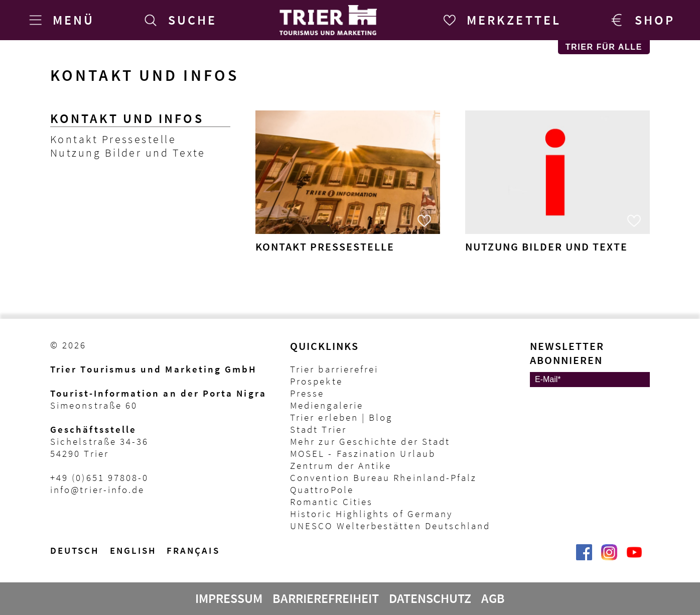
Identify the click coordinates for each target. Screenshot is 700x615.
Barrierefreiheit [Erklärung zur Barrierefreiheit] (326, 598)
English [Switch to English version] (133, 550)
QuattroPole (322, 489)
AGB (493, 598)
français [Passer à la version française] (193, 550)
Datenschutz (430, 598)
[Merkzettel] (500, 20)
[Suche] (179, 20)
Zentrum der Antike (341, 465)
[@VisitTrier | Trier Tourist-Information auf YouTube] (634, 557)
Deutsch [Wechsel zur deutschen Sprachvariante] (75, 550)
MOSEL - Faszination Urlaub (363, 453)
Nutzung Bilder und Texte (128, 153)
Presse (307, 393)
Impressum (229, 598)
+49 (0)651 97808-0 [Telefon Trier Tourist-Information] (99, 477)
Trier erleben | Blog (341, 417)
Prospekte (316, 381)
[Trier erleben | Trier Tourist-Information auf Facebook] (584, 557)
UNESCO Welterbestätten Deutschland (390, 526)
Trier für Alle (604, 47)
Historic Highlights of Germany (371, 514)
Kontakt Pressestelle (113, 139)
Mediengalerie (327, 405)
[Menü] (60, 20)
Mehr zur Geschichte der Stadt (370, 441)
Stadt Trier (318, 429)
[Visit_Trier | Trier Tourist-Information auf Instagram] (609, 557)
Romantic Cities (331, 502)
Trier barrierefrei (334, 369)
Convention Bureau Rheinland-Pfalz (383, 477)
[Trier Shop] (641, 20)
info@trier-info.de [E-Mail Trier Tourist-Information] (97, 489)
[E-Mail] (590, 380)
